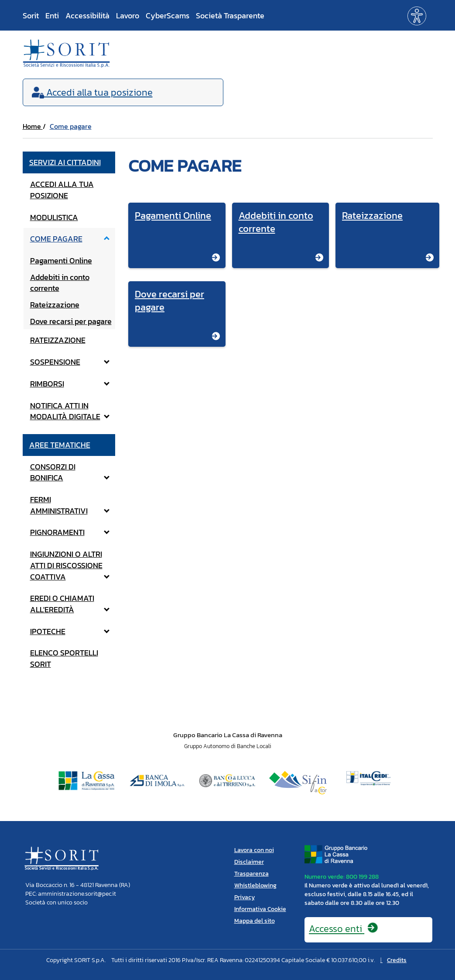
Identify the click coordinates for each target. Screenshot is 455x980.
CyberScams (168, 16)
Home (33, 126)
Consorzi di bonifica (70, 472)
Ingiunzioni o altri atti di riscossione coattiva (70, 565)
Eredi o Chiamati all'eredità (70, 604)
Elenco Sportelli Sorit (64, 658)
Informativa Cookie (260, 909)
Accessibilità (87, 16)
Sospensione (70, 362)
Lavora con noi (254, 850)
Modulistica (54, 217)
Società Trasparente (230, 16)
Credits (397, 960)
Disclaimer (249, 862)
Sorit (31, 16)
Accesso (344, 929)
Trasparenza (251, 874)
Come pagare (71, 126)
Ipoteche (70, 631)
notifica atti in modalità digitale (70, 411)
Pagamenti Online (61, 261)
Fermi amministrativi (70, 505)
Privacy (245, 897)
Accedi (92, 92)
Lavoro (128, 16)
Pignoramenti (70, 532)
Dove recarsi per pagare (71, 321)
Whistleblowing (255, 885)
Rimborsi (70, 384)
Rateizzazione (55, 305)
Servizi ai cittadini (65, 162)
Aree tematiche (60, 445)
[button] (417, 15)
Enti (52, 16)
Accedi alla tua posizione (62, 190)
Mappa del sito (255, 921)
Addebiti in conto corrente (60, 283)
